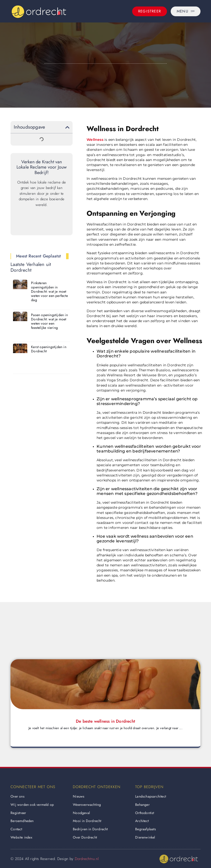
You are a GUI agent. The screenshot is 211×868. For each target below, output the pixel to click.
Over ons (18, 796)
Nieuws (79, 796)
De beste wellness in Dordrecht (106, 721)
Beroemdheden (22, 821)
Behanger (142, 805)
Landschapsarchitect (151, 796)
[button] (67, 127)
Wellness (95, 140)
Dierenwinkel (145, 837)
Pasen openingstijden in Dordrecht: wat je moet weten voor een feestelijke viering (49, 321)
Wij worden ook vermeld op (32, 805)
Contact (16, 829)
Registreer (18, 813)
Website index (21, 837)
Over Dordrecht (85, 837)
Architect (142, 821)
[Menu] (186, 11)
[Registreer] (150, 11)
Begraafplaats (146, 829)
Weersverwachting (87, 805)
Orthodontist (145, 813)
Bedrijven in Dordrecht (90, 829)
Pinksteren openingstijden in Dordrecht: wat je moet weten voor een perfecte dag (49, 291)
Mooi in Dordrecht (87, 821)
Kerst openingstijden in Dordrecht (49, 349)
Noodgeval (81, 813)
